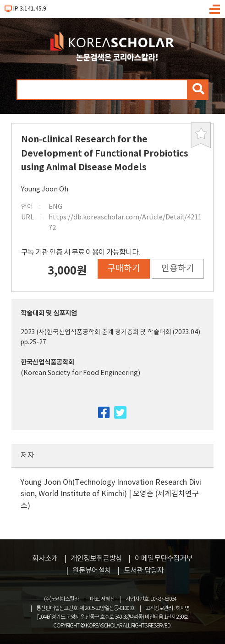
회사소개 (45, 559)
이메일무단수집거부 (164, 559)
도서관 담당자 (144, 571)
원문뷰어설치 (92, 571)
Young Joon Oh (45, 189)
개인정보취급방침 (96, 559)
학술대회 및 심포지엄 (49, 313)
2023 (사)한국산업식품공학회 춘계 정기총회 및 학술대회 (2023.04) (110, 332)
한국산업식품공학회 (47, 362)
